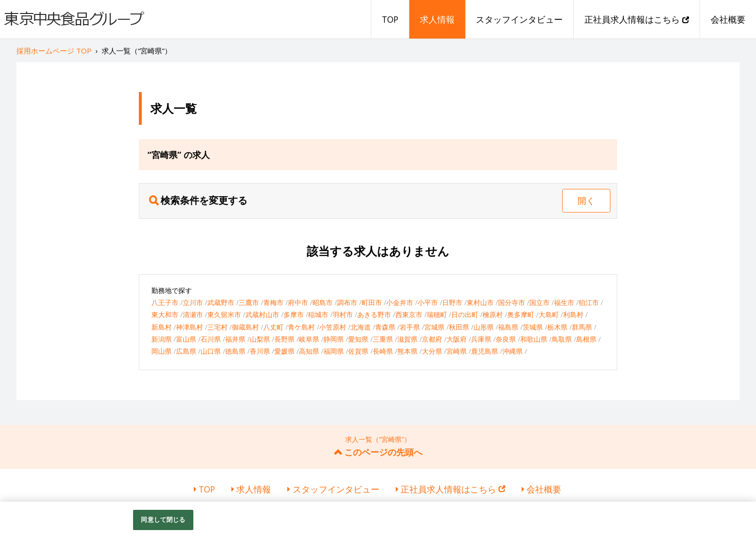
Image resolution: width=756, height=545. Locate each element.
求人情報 (437, 19)
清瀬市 (193, 314)
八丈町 (273, 327)
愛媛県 (284, 351)
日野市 (452, 302)
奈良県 (506, 339)
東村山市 (480, 302)
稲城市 (318, 314)
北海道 (361, 327)
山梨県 (260, 339)
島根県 (586, 339)
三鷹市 (249, 302)
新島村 (162, 327)
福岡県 (334, 351)
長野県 (284, 339)
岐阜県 (309, 339)
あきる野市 (374, 314)
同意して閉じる (163, 519)
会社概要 (728, 19)
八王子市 (165, 302)
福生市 (564, 302)
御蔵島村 (245, 327)
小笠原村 (333, 327)
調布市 (347, 302)
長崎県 (383, 351)
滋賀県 (407, 339)
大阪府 (457, 339)
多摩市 (294, 314)
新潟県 (162, 339)
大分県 (432, 351)
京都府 (432, 339)
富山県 (186, 339)
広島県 (186, 351)
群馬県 (582, 327)
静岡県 (334, 339)
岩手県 (410, 327)
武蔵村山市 (262, 314)
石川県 (211, 339)
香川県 (260, 351)
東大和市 (165, 314)
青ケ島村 (301, 327)
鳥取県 (562, 339)
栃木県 (557, 327)
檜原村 (493, 314)
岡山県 (162, 351)
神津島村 (189, 327)
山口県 (211, 351)
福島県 (508, 327)
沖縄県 (513, 351)
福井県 (235, 339)
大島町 (549, 314)
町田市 (372, 302)
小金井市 (400, 302)
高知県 (309, 351)
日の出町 (465, 314)
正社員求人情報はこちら (637, 19)
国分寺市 (512, 302)
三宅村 (217, 327)
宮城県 (434, 327)
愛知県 (358, 339)
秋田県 (459, 327)
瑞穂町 (437, 314)
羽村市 (343, 314)
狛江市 (589, 302)
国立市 (540, 302)
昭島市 (323, 302)
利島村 (573, 314)
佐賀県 (358, 351)
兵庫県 (481, 339)
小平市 (428, 302)
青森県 (385, 327)
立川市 (193, 302)
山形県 (484, 327)
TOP (390, 19)
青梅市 (273, 302)
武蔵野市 (221, 302)
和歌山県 (534, 339)
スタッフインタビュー (519, 19)
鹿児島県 (485, 351)
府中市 (298, 302)
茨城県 (533, 327)
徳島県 (235, 351)
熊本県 (407, 351)
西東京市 (409, 314)
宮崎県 (457, 351)
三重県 (383, 339)
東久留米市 (224, 314)
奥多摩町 (521, 314)
